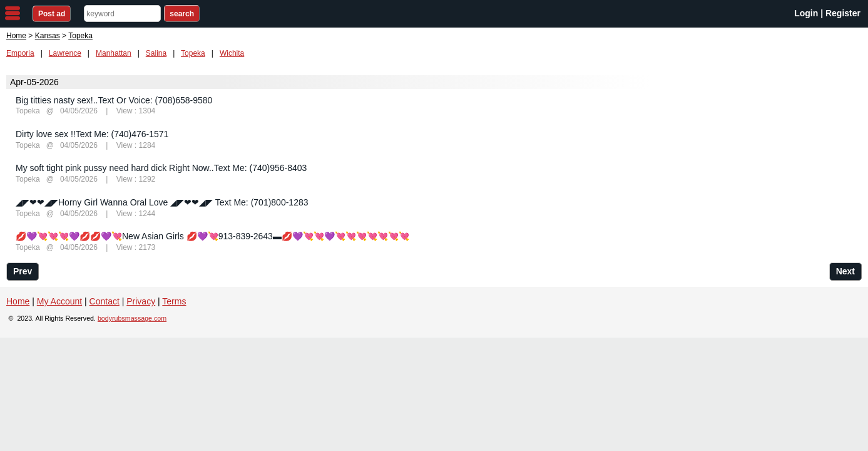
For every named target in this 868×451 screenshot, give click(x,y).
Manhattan (114, 53)
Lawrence (65, 53)
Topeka (193, 53)
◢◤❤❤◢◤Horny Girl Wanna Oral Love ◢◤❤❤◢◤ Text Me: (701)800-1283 (162, 202)
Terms (174, 301)
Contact (105, 301)
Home (16, 36)
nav (13, 13)
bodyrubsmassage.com (132, 318)
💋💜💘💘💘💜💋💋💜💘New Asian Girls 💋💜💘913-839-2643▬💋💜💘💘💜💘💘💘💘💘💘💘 (212, 236)
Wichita (232, 53)
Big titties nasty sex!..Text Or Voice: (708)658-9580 (114, 100)
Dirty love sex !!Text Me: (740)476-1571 (92, 134)
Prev (23, 271)
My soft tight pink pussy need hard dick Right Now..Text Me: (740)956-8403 (161, 168)
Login (806, 13)
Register (843, 13)
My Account (59, 301)
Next (845, 271)
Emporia (20, 53)
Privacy (141, 301)
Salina (156, 53)
